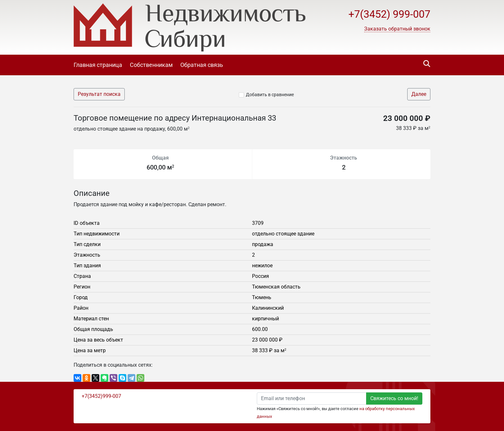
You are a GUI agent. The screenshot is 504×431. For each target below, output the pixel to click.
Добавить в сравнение (270, 95)
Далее (419, 94)
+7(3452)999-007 (101, 396)
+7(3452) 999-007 (389, 14)
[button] (397, 29)
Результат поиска (99, 94)
